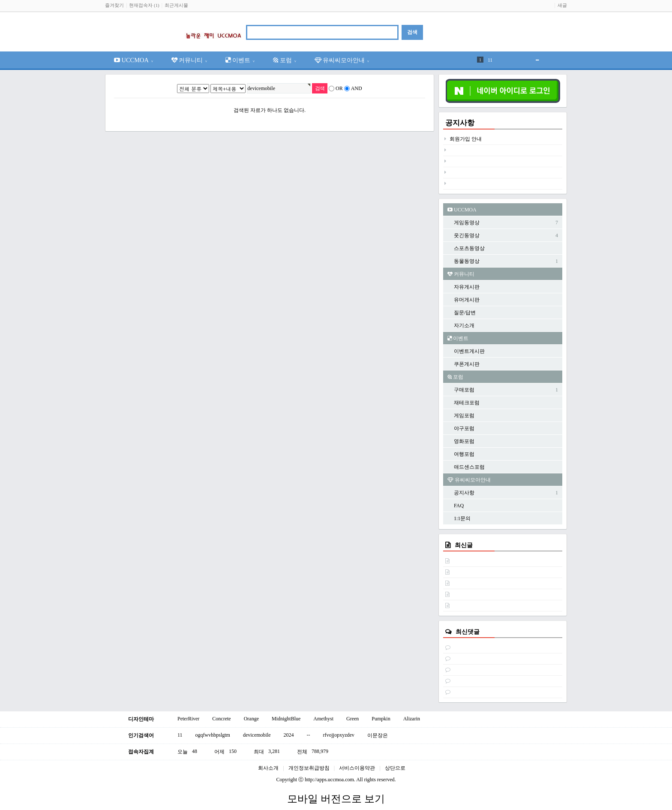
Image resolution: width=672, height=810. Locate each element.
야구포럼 (464, 428)
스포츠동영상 (469, 248)
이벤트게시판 (469, 351)
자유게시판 (467, 287)
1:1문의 (462, 518)
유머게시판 (467, 300)
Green (352, 719)
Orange (251, 719)
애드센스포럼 (469, 467)
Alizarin (412, 719)
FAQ (459, 506)
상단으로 (395, 768)
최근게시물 (176, 5)
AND (357, 88)
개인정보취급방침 (309, 768)
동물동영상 (467, 261)
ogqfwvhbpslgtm (213, 735)
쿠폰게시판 (467, 364)
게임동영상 (467, 223)
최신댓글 (468, 632)
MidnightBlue (286, 719)
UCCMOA (134, 60)
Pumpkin (381, 719)
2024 (289, 735)
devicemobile (257, 735)
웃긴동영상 (467, 235)
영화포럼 (464, 441)
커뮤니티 (190, 60)
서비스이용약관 (357, 768)
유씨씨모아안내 (342, 60)
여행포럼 (464, 454)
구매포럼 (464, 390)
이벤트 (240, 60)
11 (490, 60)
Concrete (221, 719)
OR (339, 88)
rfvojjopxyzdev (339, 735)
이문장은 (378, 735)
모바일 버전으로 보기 (336, 799)
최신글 (464, 545)
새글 (562, 5)
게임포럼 (464, 416)
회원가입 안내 (466, 139)
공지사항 (460, 123)
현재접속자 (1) (144, 5)
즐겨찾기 (114, 5)
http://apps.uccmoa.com (329, 780)
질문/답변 (465, 313)
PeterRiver (188, 719)
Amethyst (323, 719)
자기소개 (464, 325)
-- (309, 735)
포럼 (285, 60)
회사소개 (268, 768)
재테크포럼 (467, 403)
